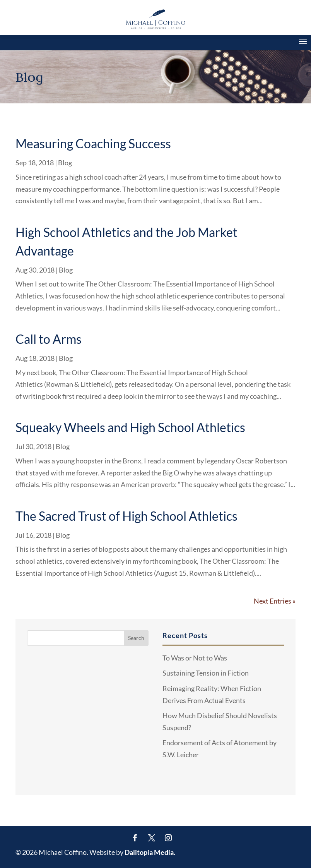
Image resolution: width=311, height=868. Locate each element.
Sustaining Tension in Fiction (206, 673)
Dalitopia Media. (150, 852)
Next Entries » (275, 601)
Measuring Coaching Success (93, 143)
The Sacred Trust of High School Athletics (126, 516)
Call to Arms (49, 339)
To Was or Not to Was (195, 658)
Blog (65, 163)
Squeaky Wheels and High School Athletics (130, 427)
